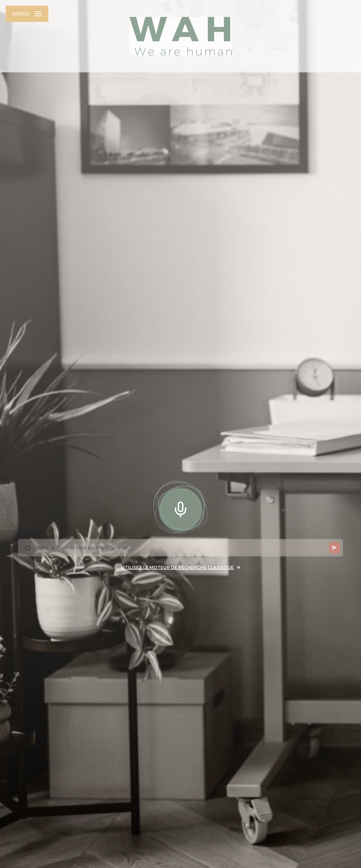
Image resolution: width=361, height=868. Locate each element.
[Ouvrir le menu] (27, 14)
